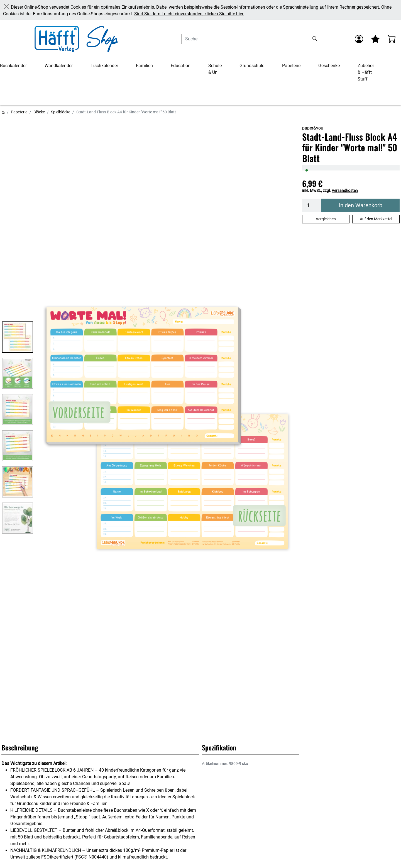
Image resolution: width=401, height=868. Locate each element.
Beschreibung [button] (20, 747)
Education (181, 66)
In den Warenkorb (361, 205)
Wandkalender (59, 66)
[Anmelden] (359, 39)
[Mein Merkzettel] (375, 39)
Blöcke (39, 112)
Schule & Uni (215, 69)
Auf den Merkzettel (376, 219)
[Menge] (312, 205)
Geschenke (329, 66)
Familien (144, 66)
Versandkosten (345, 191)
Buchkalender (13, 66)
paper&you (313, 128)
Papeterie (291, 66)
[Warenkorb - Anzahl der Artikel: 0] (392, 39)
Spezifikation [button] (219, 747)
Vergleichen (326, 219)
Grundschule (252, 66)
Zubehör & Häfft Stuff (366, 72)
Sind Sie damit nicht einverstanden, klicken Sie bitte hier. (189, 14)
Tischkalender (104, 66)
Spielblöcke (61, 112)
